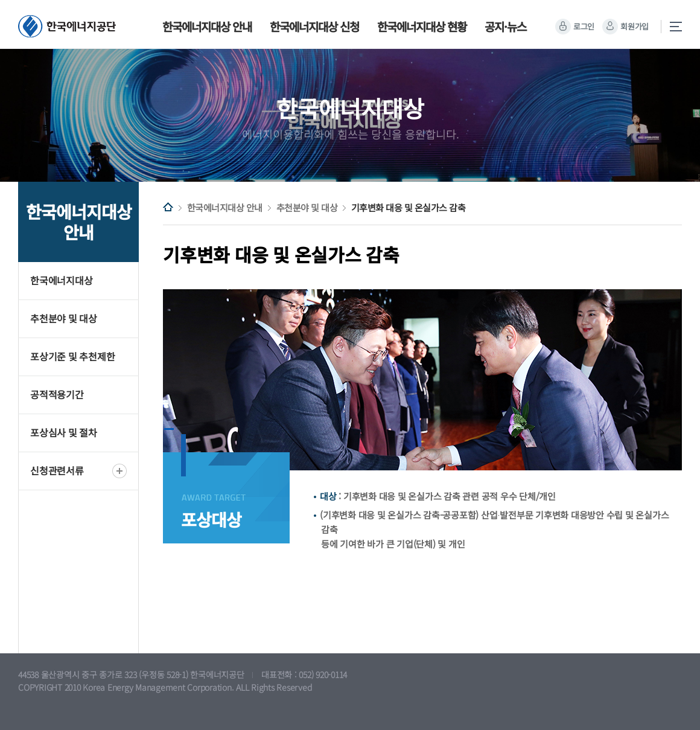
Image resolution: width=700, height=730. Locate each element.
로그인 (584, 26)
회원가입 (635, 26)
